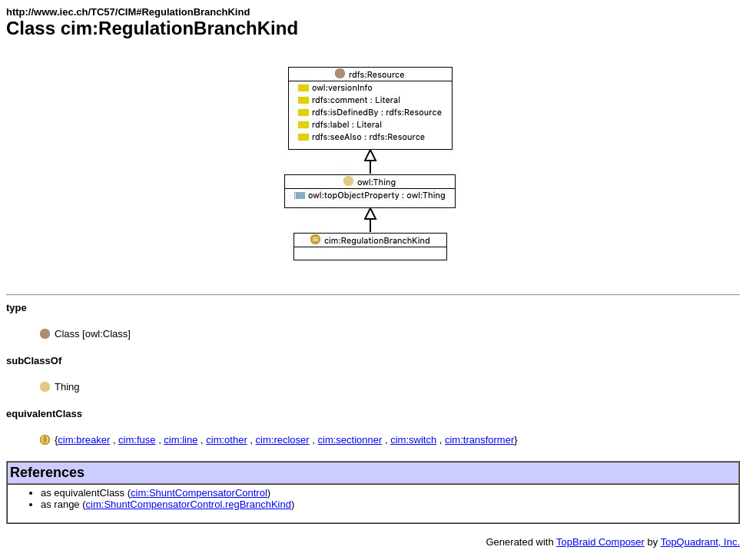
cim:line (181, 440)
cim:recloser (283, 440)
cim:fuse (137, 440)
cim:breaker (84, 440)
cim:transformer (479, 440)
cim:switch (413, 440)
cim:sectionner (350, 440)
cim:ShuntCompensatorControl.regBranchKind (189, 504)
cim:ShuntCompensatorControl (199, 493)
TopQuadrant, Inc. (700, 542)
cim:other (226, 440)
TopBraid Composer (600, 542)
